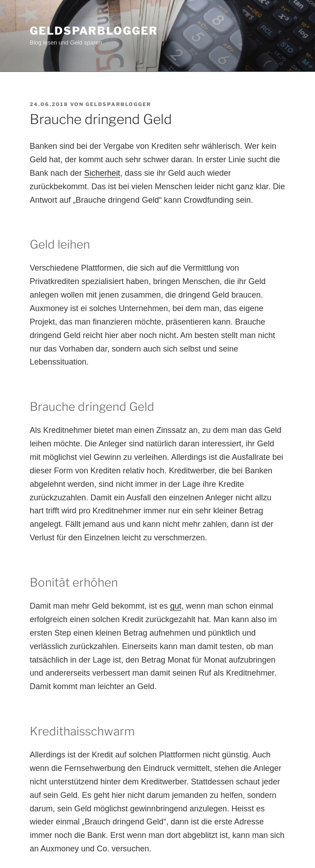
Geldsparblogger (94, 31)
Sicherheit (102, 173)
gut (176, 606)
